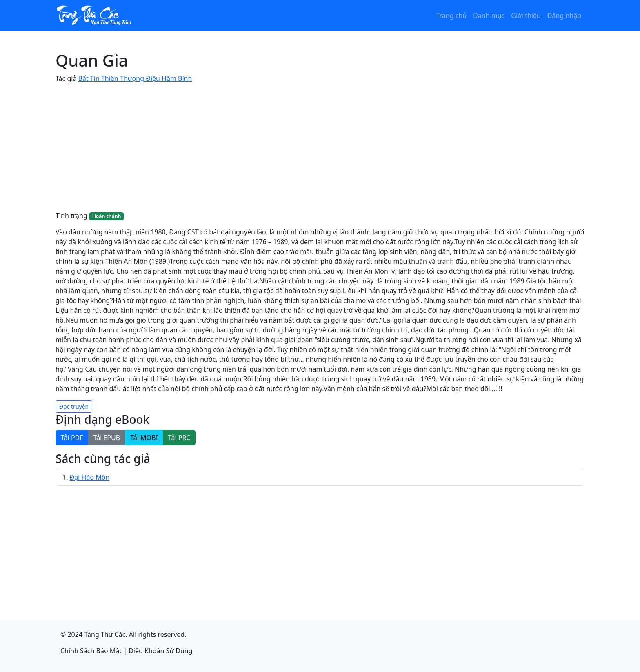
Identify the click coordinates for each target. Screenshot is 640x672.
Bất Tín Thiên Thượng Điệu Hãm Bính (135, 78)
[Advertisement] (320, 147)
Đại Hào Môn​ (90, 477)
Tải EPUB (107, 438)
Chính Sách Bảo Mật (91, 651)
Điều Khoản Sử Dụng (160, 651)
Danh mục (489, 16)
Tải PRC (179, 438)
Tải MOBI (144, 438)
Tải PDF (72, 438)
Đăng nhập (564, 16)
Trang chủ (451, 16)
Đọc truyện (74, 406)
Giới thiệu (526, 16)
